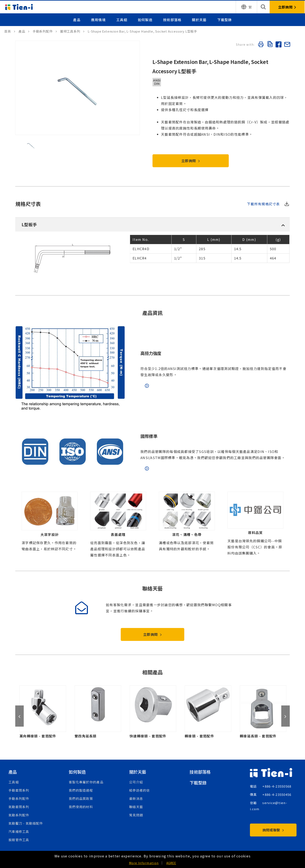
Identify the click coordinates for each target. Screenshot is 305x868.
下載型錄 (225, 20)
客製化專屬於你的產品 (86, 782)
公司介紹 (136, 782)
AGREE (171, 863)
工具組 (122, 20)
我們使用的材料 (81, 807)
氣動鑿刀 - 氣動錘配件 (26, 823)
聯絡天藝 (136, 807)
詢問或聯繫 (273, 830)
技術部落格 (172, 20)
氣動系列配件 (19, 815)
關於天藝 (199, 20)
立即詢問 (191, 161)
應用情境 (98, 20)
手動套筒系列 (19, 790)
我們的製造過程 (81, 790)
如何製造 (145, 20)
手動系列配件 (19, 798)
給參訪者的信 (140, 790)
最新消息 (136, 798)
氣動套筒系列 (19, 807)
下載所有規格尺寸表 (263, 204)
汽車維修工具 (19, 831)
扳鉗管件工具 (19, 840)
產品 (77, 20)
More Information (144, 863)
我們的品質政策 (81, 798)
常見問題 (136, 815)
